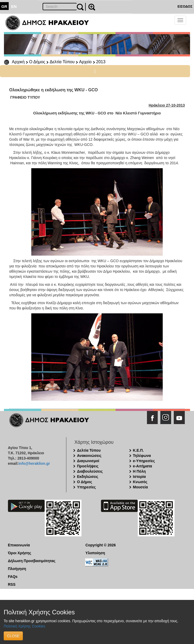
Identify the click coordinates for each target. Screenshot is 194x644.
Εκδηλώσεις (88, 477)
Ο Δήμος (37, 62)
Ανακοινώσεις (89, 456)
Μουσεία (141, 487)
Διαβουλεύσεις (90, 471)
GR (4, 6)
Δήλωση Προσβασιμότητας (32, 561)
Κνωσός (140, 482)
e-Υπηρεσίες (144, 461)
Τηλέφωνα (142, 456)
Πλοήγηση (17, 569)
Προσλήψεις (88, 466)
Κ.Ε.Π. (138, 450)
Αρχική (18, 62)
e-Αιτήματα (143, 466)
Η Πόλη (139, 471)
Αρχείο (85, 62)
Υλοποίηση (95, 553)
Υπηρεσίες (86, 487)
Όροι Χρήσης (20, 553)
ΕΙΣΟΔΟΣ (185, 6)
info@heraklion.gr (34, 463)
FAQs (13, 577)
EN (14, 6)
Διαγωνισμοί (88, 461)
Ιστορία (139, 477)
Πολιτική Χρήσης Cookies (24, 626)
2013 (101, 62)
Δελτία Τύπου (62, 62)
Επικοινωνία (19, 545)
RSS (12, 584)
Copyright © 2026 (101, 545)
